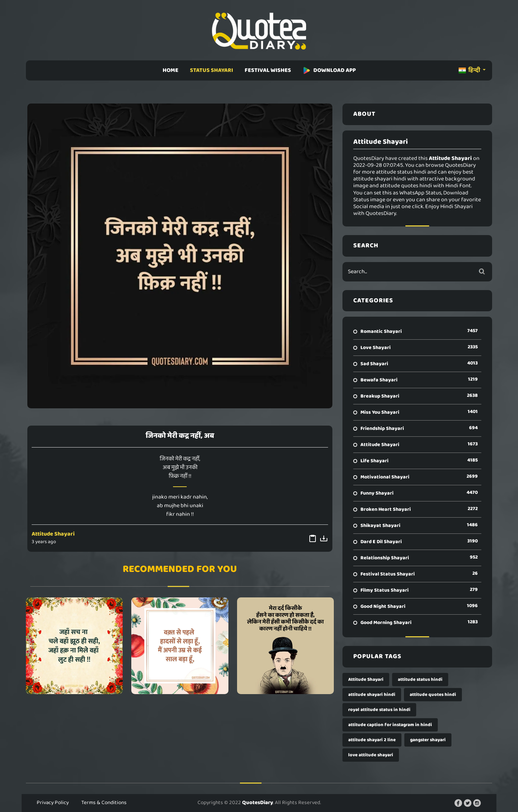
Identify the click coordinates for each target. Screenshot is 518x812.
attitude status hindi (420, 680)
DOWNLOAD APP (329, 70)
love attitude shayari (371, 755)
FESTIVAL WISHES (268, 70)
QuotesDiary (258, 803)
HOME (171, 70)
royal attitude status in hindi (379, 710)
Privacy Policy (53, 803)
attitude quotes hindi (433, 695)
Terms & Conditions (104, 803)
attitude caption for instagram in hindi (390, 725)
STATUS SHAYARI (212, 70)
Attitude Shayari (53, 534)
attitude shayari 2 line (372, 740)
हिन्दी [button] (470, 70)
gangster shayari (428, 740)
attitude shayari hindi (372, 695)
